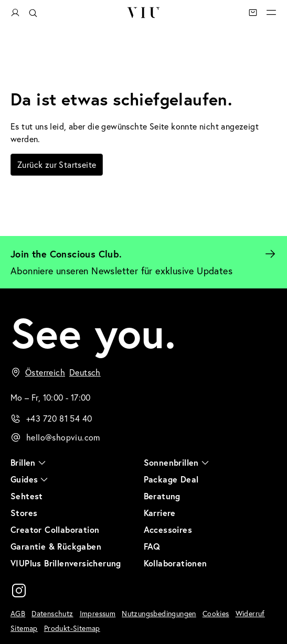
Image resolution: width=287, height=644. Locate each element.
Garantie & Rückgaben (56, 546)
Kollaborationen (176, 563)
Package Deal (171, 479)
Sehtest (27, 496)
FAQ (152, 546)
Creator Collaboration (55, 529)
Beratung (162, 496)
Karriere (160, 513)
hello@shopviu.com (63, 437)
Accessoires (168, 529)
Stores (24, 513)
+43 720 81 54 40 (59, 418)
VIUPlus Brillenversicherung (66, 563)
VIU (143, 13)
